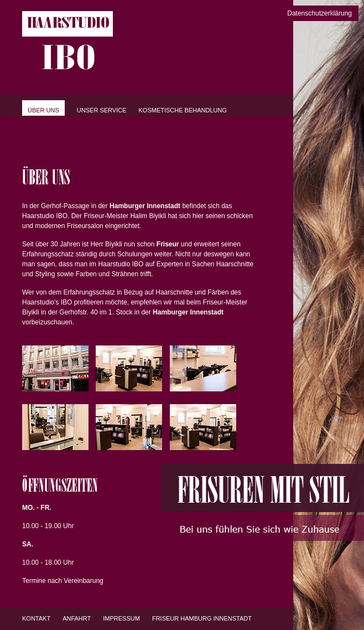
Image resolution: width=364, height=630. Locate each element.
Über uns (43, 110)
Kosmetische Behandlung (183, 110)
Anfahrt (77, 618)
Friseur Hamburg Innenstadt (202, 618)
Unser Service (102, 110)
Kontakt (36, 618)
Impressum (121, 618)
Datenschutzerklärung (319, 13)
